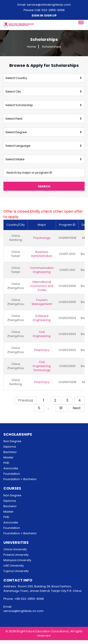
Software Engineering (42, 318)
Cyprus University (16, 571)
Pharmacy (42, 350)
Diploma (10, 447)
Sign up (50, 15)
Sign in (37, 15)
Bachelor (10, 452)
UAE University (14, 566)
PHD (6, 463)
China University (15, 549)
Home (32, 47)
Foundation (12, 474)
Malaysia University (17, 560)
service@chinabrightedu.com (49, 5)
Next (77, 408)
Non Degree (12, 441)
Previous (26, 400)
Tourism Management (42, 302)
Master (9, 457)
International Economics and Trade (42, 286)
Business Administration (42, 254)
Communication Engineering (42, 270)
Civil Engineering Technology (42, 366)
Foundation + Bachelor (20, 479)
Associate (11, 468)
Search (44, 186)
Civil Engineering (42, 334)
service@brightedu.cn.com (23, 611)
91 (61, 408)
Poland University (16, 555)
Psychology (42, 238)
